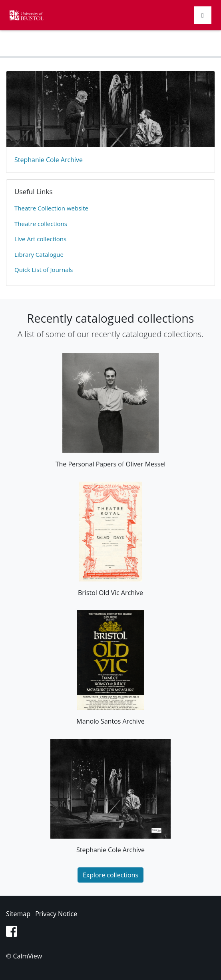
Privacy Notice (56, 914)
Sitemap (18, 914)
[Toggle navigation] (203, 15)
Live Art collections (40, 239)
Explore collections (110, 875)
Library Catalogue (39, 254)
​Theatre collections (41, 224)
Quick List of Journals (44, 270)
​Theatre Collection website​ (51, 208)
